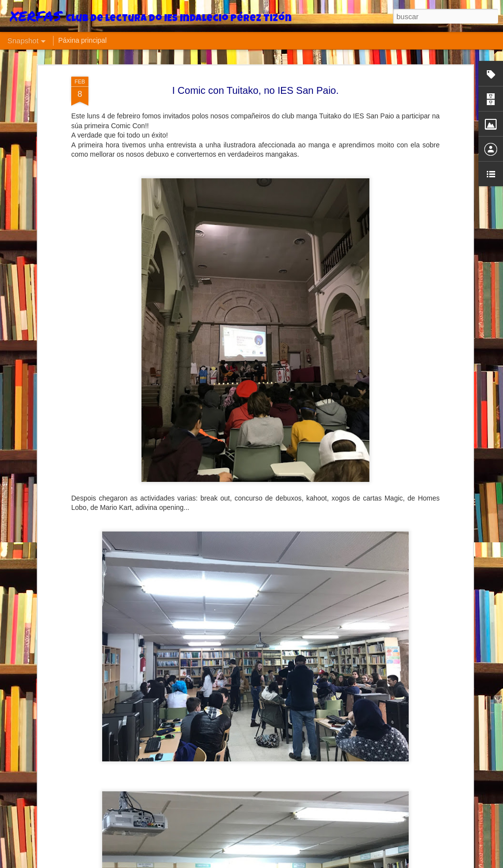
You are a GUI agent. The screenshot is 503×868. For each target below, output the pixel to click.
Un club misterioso (176, 838)
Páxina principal (82, 40)
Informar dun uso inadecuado (363, 863)
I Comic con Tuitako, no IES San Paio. (255, 67)
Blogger (316, 863)
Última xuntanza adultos (308, 842)
